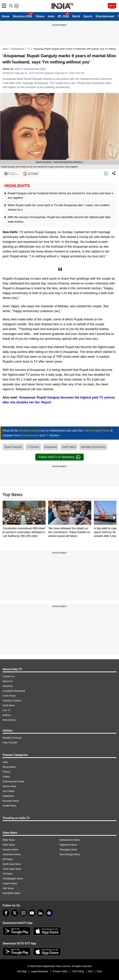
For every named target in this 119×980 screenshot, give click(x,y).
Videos (40, 16)
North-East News (12, 864)
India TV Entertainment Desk (30, 69)
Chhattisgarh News (13, 879)
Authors (7, 715)
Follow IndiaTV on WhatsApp (59, 457)
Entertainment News (13, 781)
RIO (90, 971)
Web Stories (9, 720)
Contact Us (9, 676)
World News (9, 767)
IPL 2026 (63, 16)
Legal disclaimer (40, 971)
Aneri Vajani (69, 447)
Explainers (8, 796)
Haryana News (11, 850)
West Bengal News (70, 854)
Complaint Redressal (14, 691)
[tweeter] (15, 913)
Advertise (8, 686)
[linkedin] (40, 913)
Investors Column (12, 701)
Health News (9, 806)
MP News (8, 859)
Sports (88, 16)
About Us (8, 681)
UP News (8, 874)
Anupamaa (51, 447)
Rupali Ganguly (13, 447)
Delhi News (9, 845)
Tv (29, 49)
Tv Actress (33, 447)
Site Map (22, 971)
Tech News (8, 791)
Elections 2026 (22, 16)
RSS (99, 971)
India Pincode (10, 743)
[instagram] (23, 913)
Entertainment (105, 16)
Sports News (9, 786)
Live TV (7, 710)
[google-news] (49, 913)
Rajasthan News (68, 845)
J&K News (8, 888)
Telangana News (69, 850)
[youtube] (32, 913)
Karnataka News (11, 893)
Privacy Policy (60, 971)
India (51, 16)
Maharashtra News (70, 840)
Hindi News (9, 705)
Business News (11, 801)
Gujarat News (10, 883)
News (5, 49)
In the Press (9, 696)
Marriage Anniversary (93, 447)
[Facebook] (6, 913)
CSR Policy (78, 971)
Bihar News (9, 840)
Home (6, 16)
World (76, 16)
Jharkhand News (12, 854)
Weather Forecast (12, 738)
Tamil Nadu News (12, 869)
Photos (6, 772)
